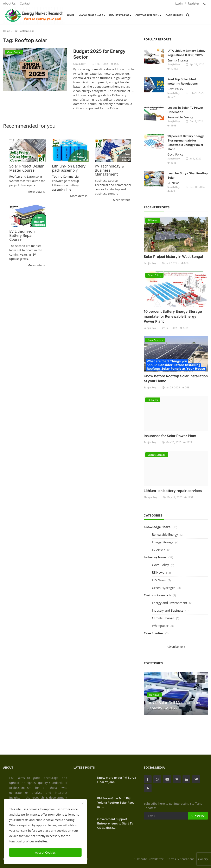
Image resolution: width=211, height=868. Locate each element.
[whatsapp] (157, 779)
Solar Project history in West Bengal (173, 257)
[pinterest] (177, 779)
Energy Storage (178, 60)
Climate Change (163, 618)
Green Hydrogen (164, 588)
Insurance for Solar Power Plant (170, 436)
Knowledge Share (92, 15)
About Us (9, 3)
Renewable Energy (180, 117)
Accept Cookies (45, 852)
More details (36, 192)
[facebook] (148, 779)
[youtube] (167, 779)
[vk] (196, 779)
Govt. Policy (175, 89)
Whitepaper (160, 626)
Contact (25, 3)
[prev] (191, 679)
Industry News (120, 15)
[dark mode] (205, 3)
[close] (83, 804)
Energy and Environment (170, 603)
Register (194, 3)
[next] (201, 679)
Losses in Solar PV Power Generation (185, 110)
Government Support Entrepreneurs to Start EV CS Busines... (115, 823)
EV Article (159, 550)
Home (71, 15)
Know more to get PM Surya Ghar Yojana (117, 780)
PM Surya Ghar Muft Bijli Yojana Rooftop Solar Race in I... (116, 803)
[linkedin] (186, 779)
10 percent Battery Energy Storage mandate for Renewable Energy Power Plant (186, 143)
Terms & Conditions (181, 859)
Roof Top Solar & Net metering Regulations (183, 81)
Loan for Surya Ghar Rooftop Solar (188, 175)
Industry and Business (168, 610)
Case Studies (174, 15)
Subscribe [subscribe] (198, 816)
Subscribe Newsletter (149, 859)
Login (179, 3)
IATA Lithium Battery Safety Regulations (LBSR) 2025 (186, 53)
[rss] (148, 788)
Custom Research (148, 15)
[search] (188, 15)
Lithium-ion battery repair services (173, 491)
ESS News (159, 580)
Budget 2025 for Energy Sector (99, 54)
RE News (173, 183)
